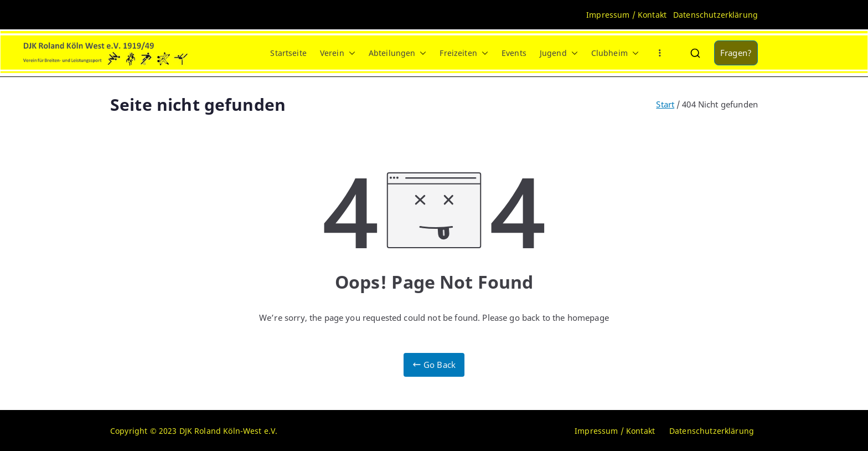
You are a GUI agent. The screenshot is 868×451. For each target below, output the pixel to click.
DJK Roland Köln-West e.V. (229, 431)
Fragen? (736, 53)
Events (514, 53)
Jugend (559, 53)
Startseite (288, 53)
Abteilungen (398, 53)
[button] (350, 53)
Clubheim (615, 53)
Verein (338, 53)
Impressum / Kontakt (626, 15)
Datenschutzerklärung (715, 15)
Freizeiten (464, 53)
